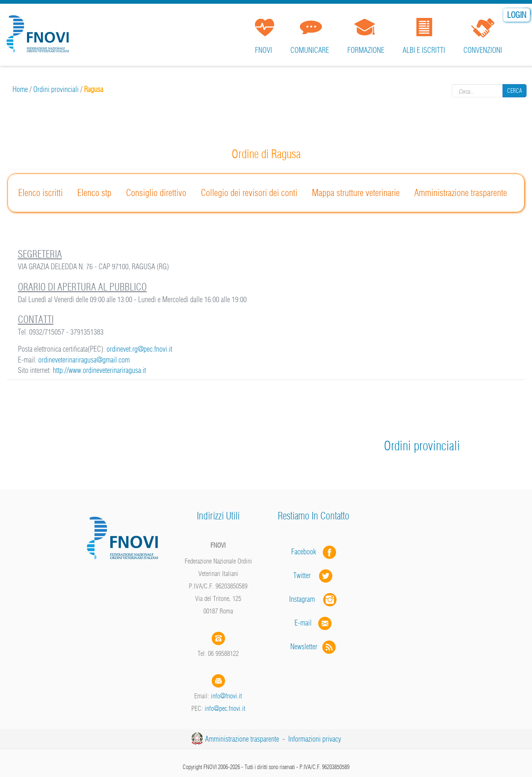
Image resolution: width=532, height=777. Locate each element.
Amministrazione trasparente (461, 193)
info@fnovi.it (226, 696)
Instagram (314, 599)
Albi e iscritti (424, 50)
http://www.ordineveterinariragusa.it (99, 370)
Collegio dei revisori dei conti (249, 193)
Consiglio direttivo (156, 193)
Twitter (314, 575)
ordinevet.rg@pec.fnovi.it (139, 349)
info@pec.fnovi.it (225, 708)
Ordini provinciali (56, 89)
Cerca (515, 91)
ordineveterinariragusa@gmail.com (84, 360)
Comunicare (310, 50)
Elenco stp (94, 193)
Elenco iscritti (41, 193)
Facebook (306, 552)
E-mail (303, 623)
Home (20, 89)
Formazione (366, 50)
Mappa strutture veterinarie (356, 193)
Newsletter (314, 647)
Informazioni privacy (315, 739)
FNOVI (264, 50)
